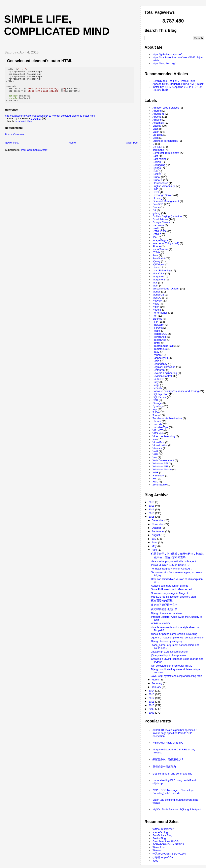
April (155, 550)
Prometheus (160, 349)
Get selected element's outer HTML (40, 61)
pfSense (157, 319)
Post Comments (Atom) (35, 155)
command (158, 150)
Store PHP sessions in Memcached (172, 589)
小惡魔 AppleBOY (163, 857)
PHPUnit (158, 328)
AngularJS (159, 114)
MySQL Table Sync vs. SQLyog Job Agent (177, 809)
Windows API (160, 463)
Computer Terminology (166, 153)
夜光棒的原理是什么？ (164, 605)
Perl (155, 316)
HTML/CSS (159, 231)
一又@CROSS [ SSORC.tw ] (169, 854)
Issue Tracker (160, 249)
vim (154, 439)
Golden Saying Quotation (167, 216)
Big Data (158, 135)
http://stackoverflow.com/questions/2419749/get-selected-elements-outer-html (50, 121)
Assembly (158, 123)
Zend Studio (160, 485)
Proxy (156, 352)
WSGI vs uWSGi (161, 623)
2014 (152, 691)
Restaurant (159, 370)
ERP (155, 189)
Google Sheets (161, 222)
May (154, 546)
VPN (155, 454)
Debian (157, 162)
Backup (157, 126)
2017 (152, 509)
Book (156, 138)
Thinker (157, 850)
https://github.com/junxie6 (167, 54)
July (154, 539)
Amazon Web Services (166, 108)
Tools (156, 415)
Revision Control (162, 376)
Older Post (132, 148)
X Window (158, 476)
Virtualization (160, 445)
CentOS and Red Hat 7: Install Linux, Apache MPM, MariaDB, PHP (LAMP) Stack (178, 82)
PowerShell (159, 337)
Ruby (156, 382)
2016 (152, 513)
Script (156, 385)
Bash (156, 129)
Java (155, 255)
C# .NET (158, 147)
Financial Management (166, 201)
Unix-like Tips (160, 427)
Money (156, 292)
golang (156, 213)
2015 (152, 517)
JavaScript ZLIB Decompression (170, 652)
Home (72, 148)
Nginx (156, 307)
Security (157, 388)
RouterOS (158, 379)
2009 (152, 709)
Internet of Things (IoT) (166, 243)
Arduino (157, 120)
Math (155, 286)
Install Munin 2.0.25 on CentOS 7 (170, 565)
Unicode (157, 424)
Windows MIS (160, 466)
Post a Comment (15, 140)
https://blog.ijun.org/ (164, 63)
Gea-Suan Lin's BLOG (165, 841)
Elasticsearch (160, 183)
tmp (155, 409)
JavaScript (20, 127)
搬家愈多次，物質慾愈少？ (168, 759)
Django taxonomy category (167, 641)
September (158, 531)
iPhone (157, 246)
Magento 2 (159, 280)
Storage (157, 403)
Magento (158, 277)
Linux (156, 267)
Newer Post (12, 148)
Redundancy (160, 364)
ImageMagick (160, 240)
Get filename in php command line (172, 774)
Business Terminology (165, 141)
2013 (152, 694)
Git (154, 210)
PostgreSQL (160, 334)
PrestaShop (159, 340)
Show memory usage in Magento (170, 593)
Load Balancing (162, 270)
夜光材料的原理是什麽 (164, 609)
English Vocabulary (164, 186)
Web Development (163, 460)
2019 (152, 502)
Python (157, 355)
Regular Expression (164, 367)
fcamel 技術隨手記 (163, 829)
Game (156, 207)
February (157, 683)
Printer (156, 343)
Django (157, 168)
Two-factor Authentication (167, 418)
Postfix (156, 331)
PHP (155, 322)
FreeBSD (158, 204)
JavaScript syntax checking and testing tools (177, 676)
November (158, 524)
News (156, 304)
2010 (152, 705)
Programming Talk (163, 346)
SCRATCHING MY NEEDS (168, 844)
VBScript (158, 433)
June (155, 542)
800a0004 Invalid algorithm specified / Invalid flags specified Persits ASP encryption (174, 733)
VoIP (155, 451)
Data (155, 156)
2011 (152, 702)
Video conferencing (164, 436)
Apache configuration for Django (170, 586)
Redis (156, 361)
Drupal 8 (157, 180)
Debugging (159, 165)
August (156, 535)
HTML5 (157, 234)
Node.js (157, 310)
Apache (157, 117)
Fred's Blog (159, 838)
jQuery (30, 127)
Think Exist (159, 847)
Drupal (156, 177)
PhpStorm (158, 325)
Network (157, 301)
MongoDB (158, 295)
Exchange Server (163, 195)
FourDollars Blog (162, 835)
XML (155, 482)
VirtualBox (158, 442)
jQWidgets (159, 264)
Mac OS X (158, 273)
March (156, 680)
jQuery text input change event (169, 655)
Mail (155, 283)
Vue (155, 457)
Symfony (158, 406)
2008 (152, 713)
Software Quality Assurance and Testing (176, 391)
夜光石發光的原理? (162, 601)
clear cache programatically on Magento (174, 561)
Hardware (158, 225)
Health (156, 228)
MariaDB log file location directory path (174, 597)
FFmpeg (157, 198)
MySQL (157, 298)
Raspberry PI (160, 358)
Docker (157, 174)
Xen (155, 479)
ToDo (156, 412)
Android (157, 111)
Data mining (159, 159)
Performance (160, 313)
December (158, 520)
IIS (154, 237)
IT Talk (156, 252)
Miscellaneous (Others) (166, 289)
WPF (155, 472)
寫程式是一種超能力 (164, 767)
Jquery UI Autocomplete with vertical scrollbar (177, 638)
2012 (152, 698)
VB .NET (158, 430)
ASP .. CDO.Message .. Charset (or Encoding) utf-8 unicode (173, 792)
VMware (157, 448)
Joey (155, 861)
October (157, 528)
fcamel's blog (160, 832)
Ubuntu (157, 421)
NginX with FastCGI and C (168, 743)
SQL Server (159, 397)
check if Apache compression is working (174, 634)
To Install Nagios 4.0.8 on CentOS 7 (172, 569)
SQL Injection (160, 394)
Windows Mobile (162, 469)
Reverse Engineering (165, 373)
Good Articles (160, 219)
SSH (155, 400)
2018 (152, 506)
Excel (156, 192)
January (157, 687)
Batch (156, 132)
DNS (155, 171)
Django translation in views (167, 613)
